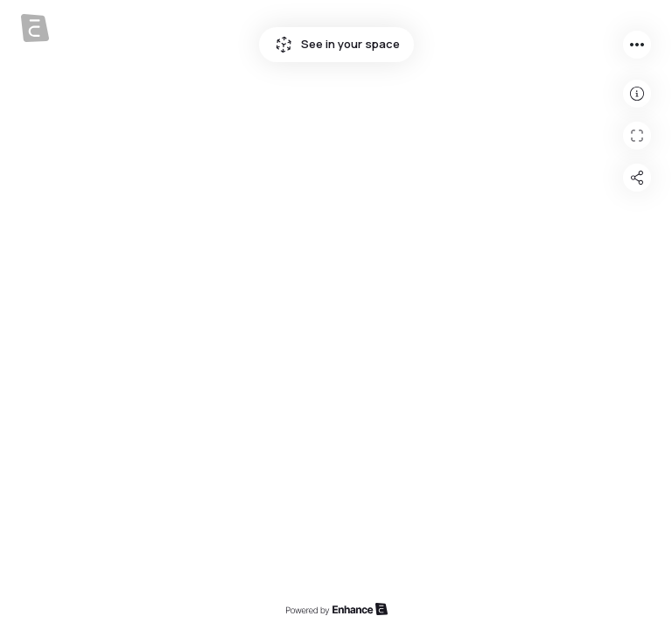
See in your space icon (283, 45)
